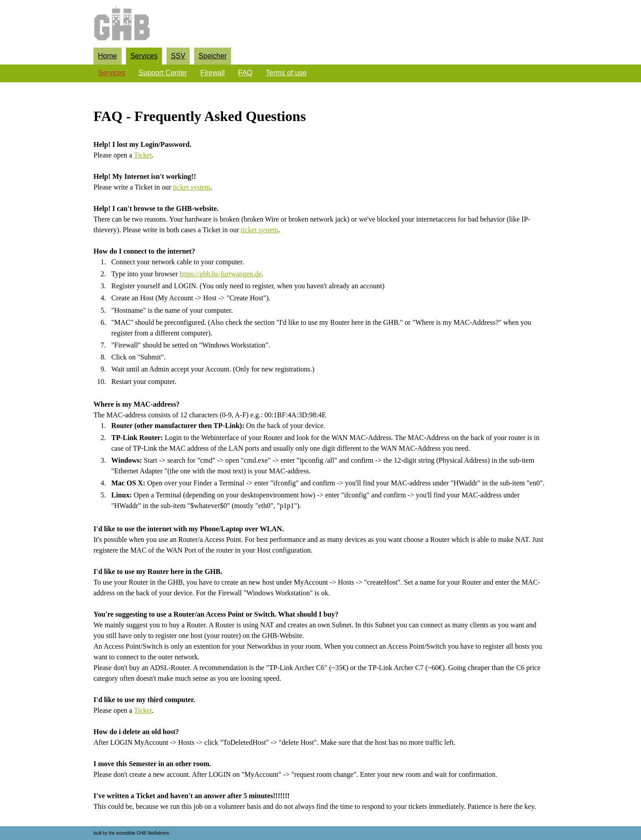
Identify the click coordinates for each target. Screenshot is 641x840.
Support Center (163, 73)
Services (144, 56)
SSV (178, 56)
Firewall (213, 73)
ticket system (192, 187)
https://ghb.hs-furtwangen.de (221, 274)
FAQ (245, 73)
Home (108, 56)
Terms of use (286, 73)
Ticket (143, 155)
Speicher (213, 56)
